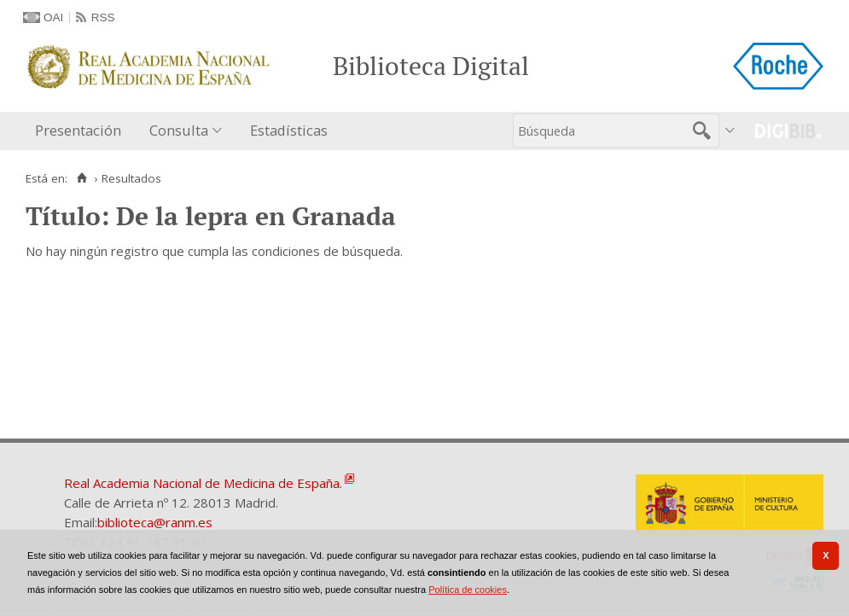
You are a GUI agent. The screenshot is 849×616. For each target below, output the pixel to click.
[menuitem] (82, 131)
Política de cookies (468, 590)
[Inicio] (81, 178)
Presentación (78, 130)
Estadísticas (289, 130)
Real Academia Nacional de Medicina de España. (203, 483)
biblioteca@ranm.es (155, 522)
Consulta (179, 130)
